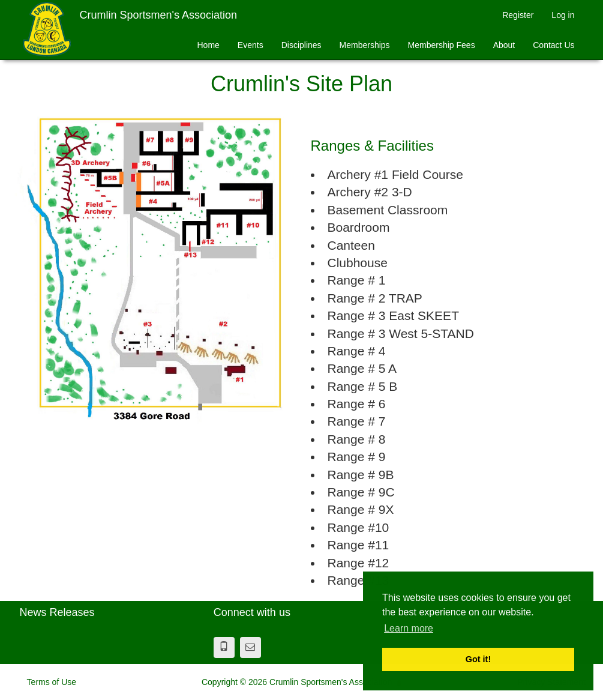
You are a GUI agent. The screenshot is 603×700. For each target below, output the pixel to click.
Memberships (365, 45)
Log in (563, 15)
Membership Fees (442, 45)
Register (518, 15)
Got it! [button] (478, 659)
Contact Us (553, 45)
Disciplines (301, 45)
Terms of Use (52, 682)
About (504, 45)
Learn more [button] (409, 628)
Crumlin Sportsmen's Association (159, 15)
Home (208, 45)
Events (250, 45)
